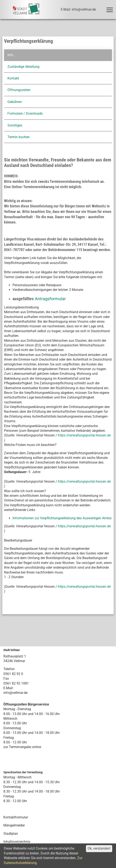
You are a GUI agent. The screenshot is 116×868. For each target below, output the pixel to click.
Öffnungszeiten (19, 90)
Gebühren (15, 102)
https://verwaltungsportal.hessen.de (84, 435)
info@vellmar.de (15, 693)
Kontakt (13, 78)
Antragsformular (50, 299)
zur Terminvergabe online (22, 747)
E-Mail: (8, 688)
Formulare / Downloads (25, 113)
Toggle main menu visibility (110, 8)
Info (10, 55)
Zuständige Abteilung (23, 67)
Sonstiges (15, 125)
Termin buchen (19, 137)
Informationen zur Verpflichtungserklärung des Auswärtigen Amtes (62, 518)
